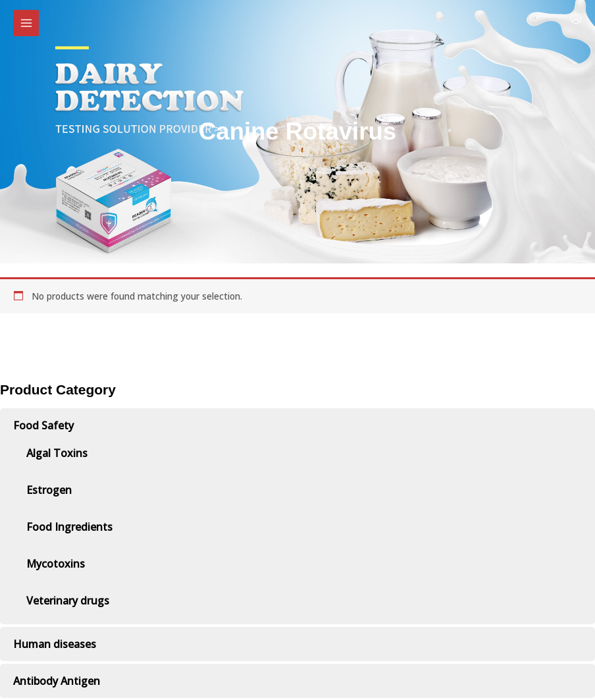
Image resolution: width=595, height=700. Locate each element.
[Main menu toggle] (26, 23)
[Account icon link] (576, 18)
